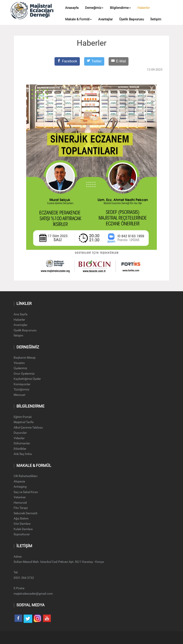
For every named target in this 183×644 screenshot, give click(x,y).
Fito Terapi (21, 508)
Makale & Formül (78, 19)
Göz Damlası (22, 524)
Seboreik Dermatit (26, 513)
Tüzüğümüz (22, 389)
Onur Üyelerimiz (24, 374)
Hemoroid (20, 503)
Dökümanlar (22, 443)
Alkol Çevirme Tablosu (28, 427)
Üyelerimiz (20, 368)
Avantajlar (105, 19)
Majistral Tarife (24, 422)
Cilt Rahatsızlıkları (26, 476)
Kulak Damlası (23, 529)
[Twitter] (94, 61)
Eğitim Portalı (23, 417)
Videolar (19, 438)
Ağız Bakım (21, 518)
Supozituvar (22, 534)
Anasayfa (72, 8)
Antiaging (20, 487)
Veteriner (20, 497)
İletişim (156, 19)
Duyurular (20, 433)
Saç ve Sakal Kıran (26, 492)
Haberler (144, 8)
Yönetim (19, 363)
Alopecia (19, 481)
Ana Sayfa (21, 314)
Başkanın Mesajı (25, 358)
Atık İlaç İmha (23, 454)
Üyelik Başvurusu (132, 19)
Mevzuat (19, 395)
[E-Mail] (119, 61)
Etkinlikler (20, 449)
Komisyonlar (22, 384)
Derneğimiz (94, 8)
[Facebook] (67, 61)
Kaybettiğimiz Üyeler (27, 379)
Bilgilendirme (120, 8)
